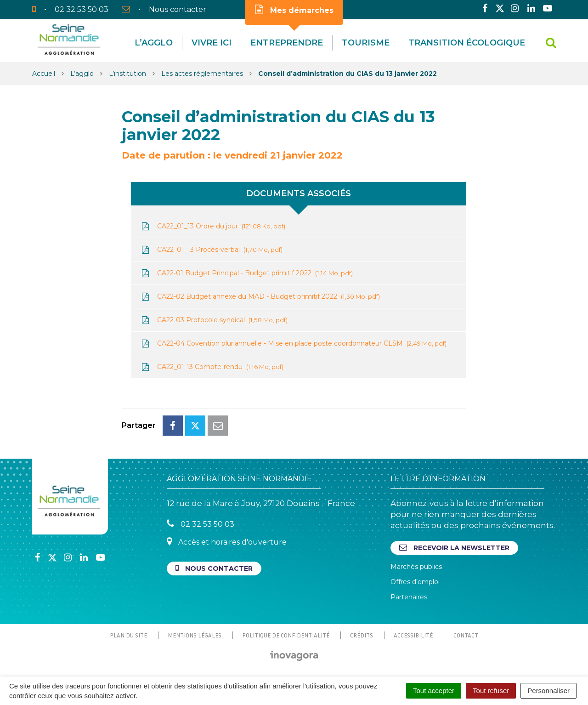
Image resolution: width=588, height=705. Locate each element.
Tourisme (366, 43)
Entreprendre (287, 43)
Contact (466, 635)
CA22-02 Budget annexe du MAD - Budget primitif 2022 (260, 297)
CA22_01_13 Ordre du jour (213, 226)
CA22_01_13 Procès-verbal (211, 250)
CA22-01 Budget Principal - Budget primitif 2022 (246, 273)
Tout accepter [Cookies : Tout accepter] (434, 691)
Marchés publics (416, 567)
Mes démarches (294, 10)
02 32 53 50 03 (201, 524)
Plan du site (128, 635)
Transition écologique (467, 43)
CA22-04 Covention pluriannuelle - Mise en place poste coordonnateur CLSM (293, 344)
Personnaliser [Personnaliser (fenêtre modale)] (548, 691)
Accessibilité (413, 635)
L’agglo (154, 43)
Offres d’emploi (415, 582)
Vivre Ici (212, 43)
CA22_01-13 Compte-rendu (212, 367)
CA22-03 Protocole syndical (214, 320)
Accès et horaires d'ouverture (227, 542)
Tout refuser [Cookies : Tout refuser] (491, 691)
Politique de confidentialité (286, 635)
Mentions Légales (195, 635)
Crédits (362, 635)
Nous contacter (214, 568)
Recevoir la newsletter (454, 548)
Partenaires (409, 597)
